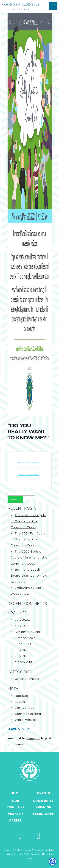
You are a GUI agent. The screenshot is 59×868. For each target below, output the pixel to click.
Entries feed (25, 708)
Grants (43, 793)
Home (16, 793)
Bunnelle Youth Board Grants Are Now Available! (29, 576)
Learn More (43, 814)
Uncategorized (27, 679)
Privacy (10, 854)
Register (22, 696)
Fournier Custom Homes (20, 7)
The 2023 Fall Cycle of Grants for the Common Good (28, 521)
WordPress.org (27, 720)
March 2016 (24, 662)
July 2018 (22, 650)
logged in (33, 738)
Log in (20, 702)
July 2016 (22, 656)
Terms (20, 854)
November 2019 (27, 632)
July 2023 (22, 620)
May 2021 (22, 626)
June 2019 (23, 644)
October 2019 (26, 638)
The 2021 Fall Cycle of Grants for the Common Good (28, 539)
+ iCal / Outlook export (29, 475)
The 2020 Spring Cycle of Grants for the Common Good (29, 557)
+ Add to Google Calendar (29, 462)
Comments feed (28, 714)
